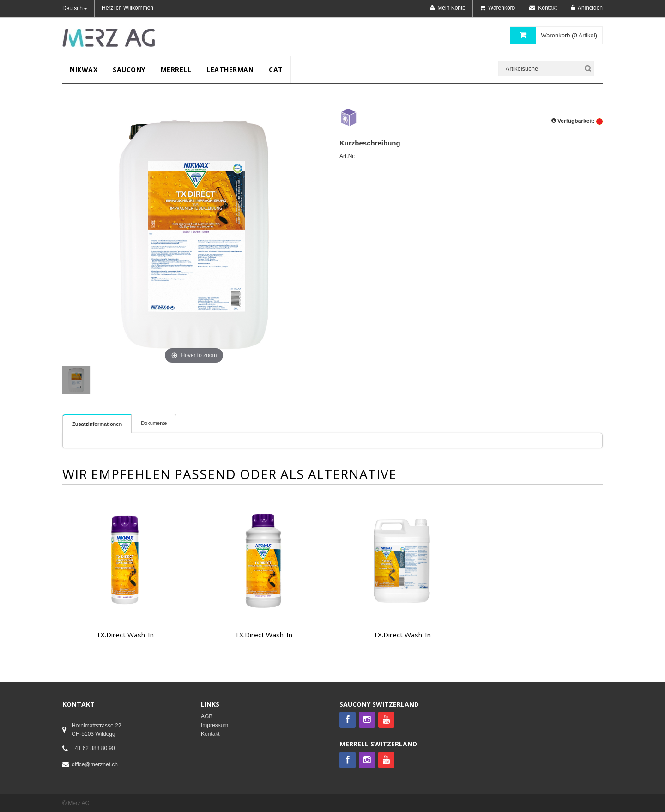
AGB (207, 716)
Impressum (215, 725)
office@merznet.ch (95, 764)
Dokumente (154, 423)
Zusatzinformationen (97, 424)
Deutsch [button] (75, 8)
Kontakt (210, 734)
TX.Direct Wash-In (125, 635)
